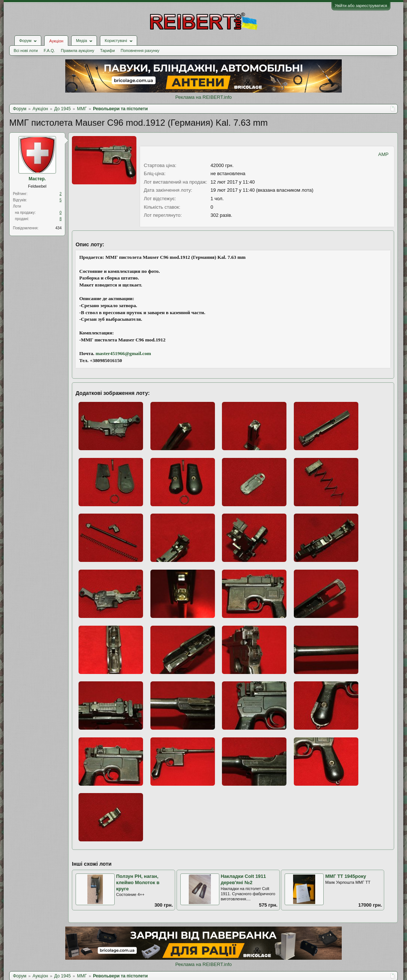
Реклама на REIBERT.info (203, 97)
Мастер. (37, 179)
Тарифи (108, 51)
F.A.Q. (49, 51)
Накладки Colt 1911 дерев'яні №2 (243, 879)
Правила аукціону (77, 51)
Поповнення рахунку (140, 51)
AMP (383, 154)
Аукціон (56, 41)
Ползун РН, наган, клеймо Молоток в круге (138, 882)
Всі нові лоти (26, 51)
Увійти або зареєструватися (361, 6)
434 (58, 228)
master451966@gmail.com (123, 353)
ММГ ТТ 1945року (346, 876)
